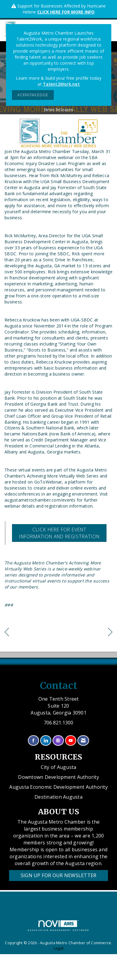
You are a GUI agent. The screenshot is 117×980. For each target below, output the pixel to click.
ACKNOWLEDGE (33, 95)
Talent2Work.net (61, 84)
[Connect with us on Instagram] (58, 740)
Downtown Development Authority (58, 777)
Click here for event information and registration (59, 533)
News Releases (58, 110)
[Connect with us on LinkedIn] (46, 740)
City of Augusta (59, 767)
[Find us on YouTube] (71, 740)
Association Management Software (58, 926)
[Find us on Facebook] (33, 740)
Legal (58, 948)
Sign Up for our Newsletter (59, 875)
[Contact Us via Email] (83, 740)
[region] (110, 633)
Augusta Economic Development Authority (58, 787)
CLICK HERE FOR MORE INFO (66, 12)
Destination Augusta (58, 797)
